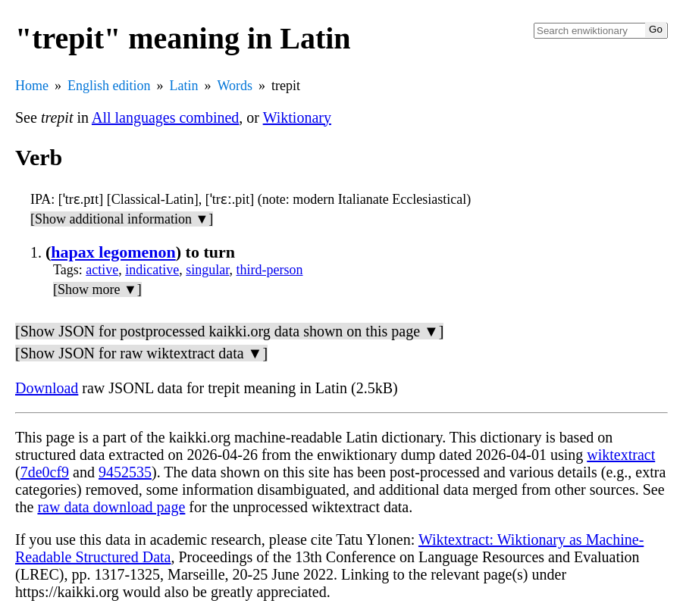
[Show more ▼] (97, 289)
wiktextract (621, 455)
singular (207, 270)
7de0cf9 (45, 472)
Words (235, 86)
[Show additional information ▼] (122, 219)
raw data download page (111, 507)
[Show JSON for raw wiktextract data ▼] (141, 353)
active (102, 270)
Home (32, 86)
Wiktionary (297, 117)
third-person (270, 270)
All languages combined (165, 117)
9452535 (125, 472)
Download (47, 388)
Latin (184, 86)
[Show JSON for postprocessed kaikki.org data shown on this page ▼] (229, 331)
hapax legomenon (113, 252)
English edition (109, 86)
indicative (152, 270)
